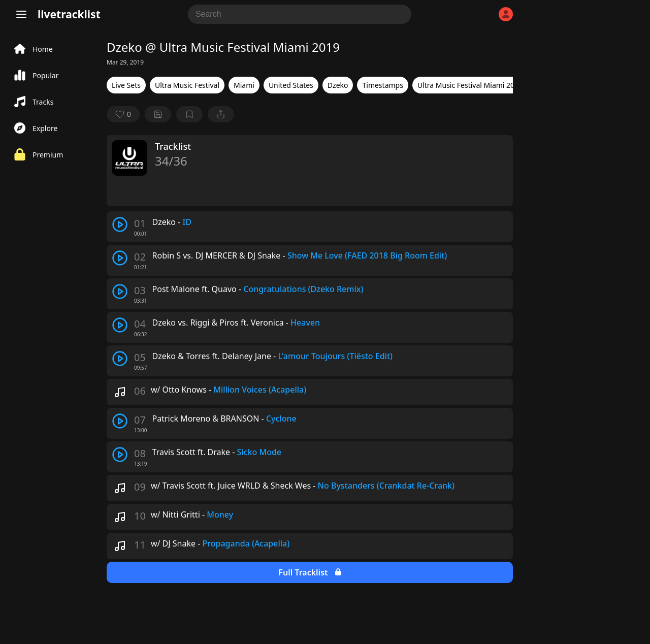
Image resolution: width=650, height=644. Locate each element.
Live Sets (126, 85)
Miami (244, 85)
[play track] (120, 224)
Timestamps (382, 85)
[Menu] (21, 14)
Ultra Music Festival (187, 85)
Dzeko (338, 85)
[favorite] (123, 114)
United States (291, 85)
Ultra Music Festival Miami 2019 (470, 85)
